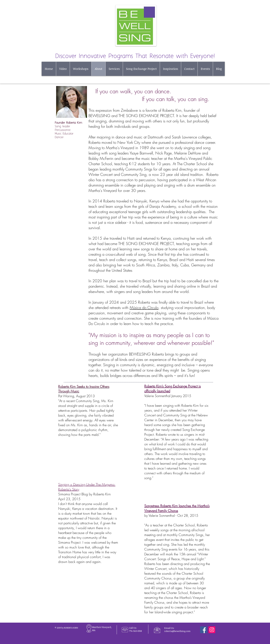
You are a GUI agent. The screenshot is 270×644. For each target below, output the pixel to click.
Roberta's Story (69, 489)
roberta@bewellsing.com (177, 631)
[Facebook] (203, 630)
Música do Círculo (144, 308)
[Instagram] (212, 630)
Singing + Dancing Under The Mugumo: (87, 484)
